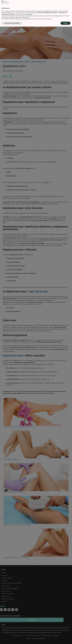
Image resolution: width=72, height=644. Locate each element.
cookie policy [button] (29, 632)
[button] (70, 620)
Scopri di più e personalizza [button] (12, 641)
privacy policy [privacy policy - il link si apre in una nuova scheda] (48, 629)
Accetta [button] (65, 641)
